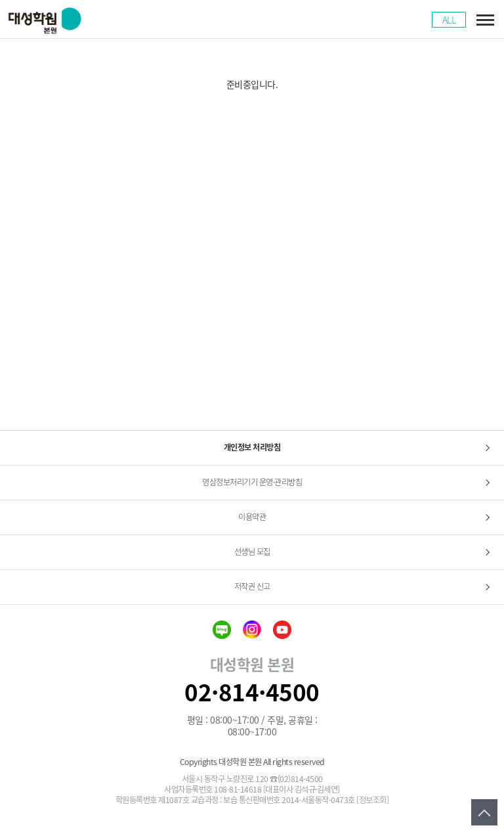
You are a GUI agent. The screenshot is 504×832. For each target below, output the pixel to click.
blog (222, 630)
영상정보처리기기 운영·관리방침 (252, 482)
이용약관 (252, 517)
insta (252, 630)
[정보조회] (372, 800)
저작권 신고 (252, 586)
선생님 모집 (252, 552)
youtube (282, 630)
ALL (449, 20)
